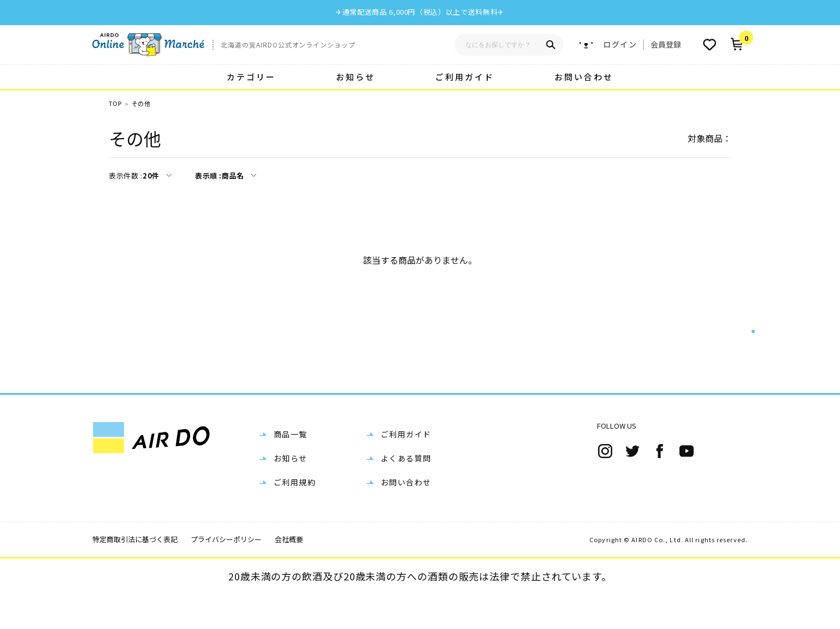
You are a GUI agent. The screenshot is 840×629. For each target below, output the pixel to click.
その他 (141, 103)
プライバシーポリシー (226, 574)
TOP (115, 103)
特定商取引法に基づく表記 (135, 574)
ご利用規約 (295, 517)
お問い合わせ (584, 77)
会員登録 (666, 44)
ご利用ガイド (465, 77)
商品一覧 (291, 469)
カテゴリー (251, 77)
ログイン (620, 44)
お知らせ (356, 77)
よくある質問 (406, 493)
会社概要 (289, 574)
